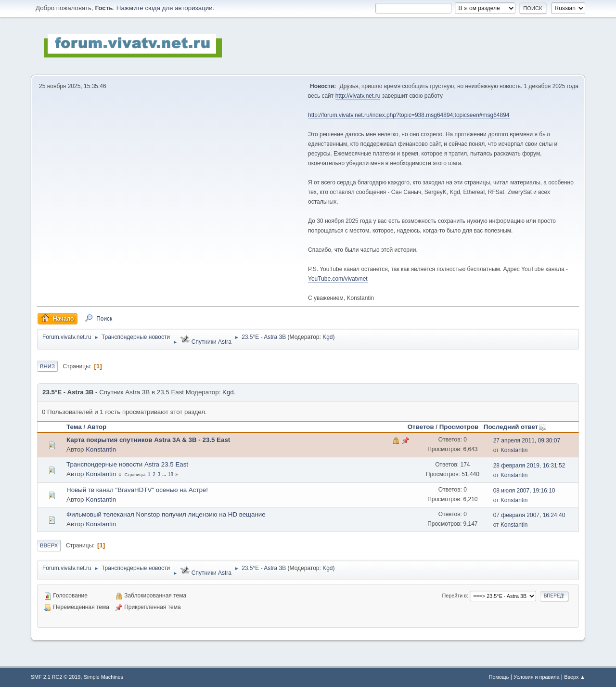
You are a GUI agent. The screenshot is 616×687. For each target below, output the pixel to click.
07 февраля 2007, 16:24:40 (529, 515)
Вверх (49, 545)
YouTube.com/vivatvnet (338, 279)
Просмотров (459, 427)
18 (171, 474)
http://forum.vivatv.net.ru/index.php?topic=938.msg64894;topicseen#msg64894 (409, 115)
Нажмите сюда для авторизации (165, 8)
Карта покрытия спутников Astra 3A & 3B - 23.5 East (148, 440)
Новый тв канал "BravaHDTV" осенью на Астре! (137, 490)
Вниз (47, 366)
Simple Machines (103, 677)
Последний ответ (515, 427)
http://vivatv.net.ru (358, 96)
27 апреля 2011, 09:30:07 (527, 441)
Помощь (499, 677)
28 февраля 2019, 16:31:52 (529, 466)
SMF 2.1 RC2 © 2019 (56, 677)
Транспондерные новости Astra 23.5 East (127, 464)
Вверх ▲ (575, 677)
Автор (97, 427)
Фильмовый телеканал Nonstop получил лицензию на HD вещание (166, 514)
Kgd (327, 337)
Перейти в (455, 596)
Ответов (421, 427)
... (165, 474)
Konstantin (101, 449)
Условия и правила (536, 677)
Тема (74, 427)
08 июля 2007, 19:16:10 (524, 491)
